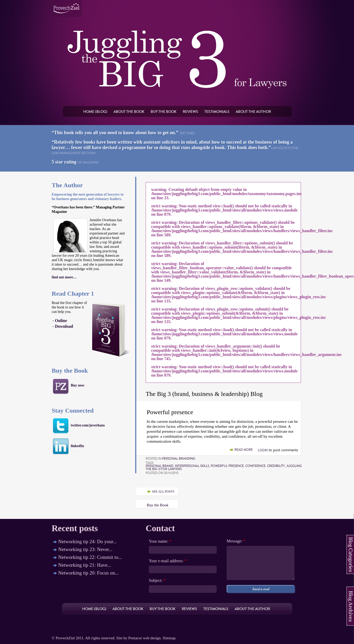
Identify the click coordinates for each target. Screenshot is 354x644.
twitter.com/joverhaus (88, 425)
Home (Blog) (95, 112)
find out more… (64, 277)
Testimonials (217, 112)
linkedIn (77, 446)
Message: (236, 541)
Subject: (157, 581)
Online (61, 321)
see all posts (163, 491)
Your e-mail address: (168, 561)
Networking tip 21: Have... (85, 565)
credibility (276, 466)
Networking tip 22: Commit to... (90, 557)
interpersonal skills (192, 466)
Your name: (160, 541)
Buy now (78, 385)
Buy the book (164, 112)
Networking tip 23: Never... (85, 549)
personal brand (160, 466)
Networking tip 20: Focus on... (88, 573)
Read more (244, 450)
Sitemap (169, 638)
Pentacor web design (144, 638)
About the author (253, 112)
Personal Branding (179, 459)
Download (64, 326)
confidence (255, 466)
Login (263, 450)
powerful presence (227, 466)
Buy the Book (158, 505)
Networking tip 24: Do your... (87, 541)
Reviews (190, 112)
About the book (129, 112)
